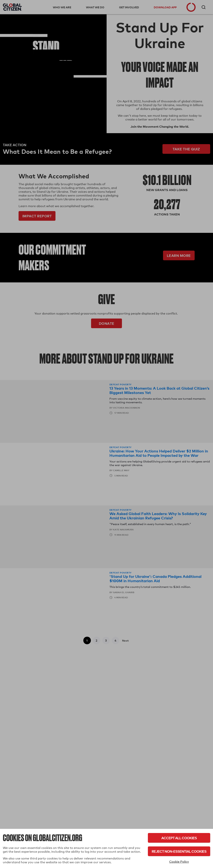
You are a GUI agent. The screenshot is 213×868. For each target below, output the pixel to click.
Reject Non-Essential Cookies (179, 851)
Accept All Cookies (179, 838)
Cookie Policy (179, 862)
